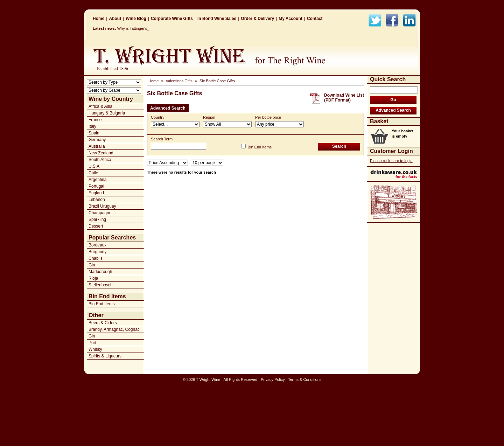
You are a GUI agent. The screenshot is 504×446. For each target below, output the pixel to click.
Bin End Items (102, 304)
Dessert (96, 226)
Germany (97, 140)
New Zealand (101, 153)
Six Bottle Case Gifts (217, 81)
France (95, 120)
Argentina (97, 180)
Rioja (93, 278)
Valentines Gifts (179, 81)
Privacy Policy (273, 379)
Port (92, 343)
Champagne (100, 213)
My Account (290, 19)
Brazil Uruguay (102, 206)
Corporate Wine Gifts (172, 19)
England (96, 193)
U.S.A (94, 166)
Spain (94, 133)
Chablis (96, 258)
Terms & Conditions (305, 379)
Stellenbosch (101, 285)
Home (99, 19)
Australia (97, 146)
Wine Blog (136, 19)
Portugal (96, 186)
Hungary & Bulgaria (107, 113)
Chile (93, 173)
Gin (92, 265)
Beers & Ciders (103, 323)
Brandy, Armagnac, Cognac (114, 329)
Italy (92, 126)
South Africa (100, 160)
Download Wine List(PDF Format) (344, 98)
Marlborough (100, 272)
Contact (315, 19)
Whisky (95, 349)
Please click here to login (391, 161)
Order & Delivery (257, 19)
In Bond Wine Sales (217, 19)
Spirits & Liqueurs (105, 356)
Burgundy (97, 252)
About (115, 19)
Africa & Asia (100, 106)
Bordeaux (97, 245)
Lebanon (97, 200)
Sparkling (97, 219)
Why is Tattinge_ (131, 28)
